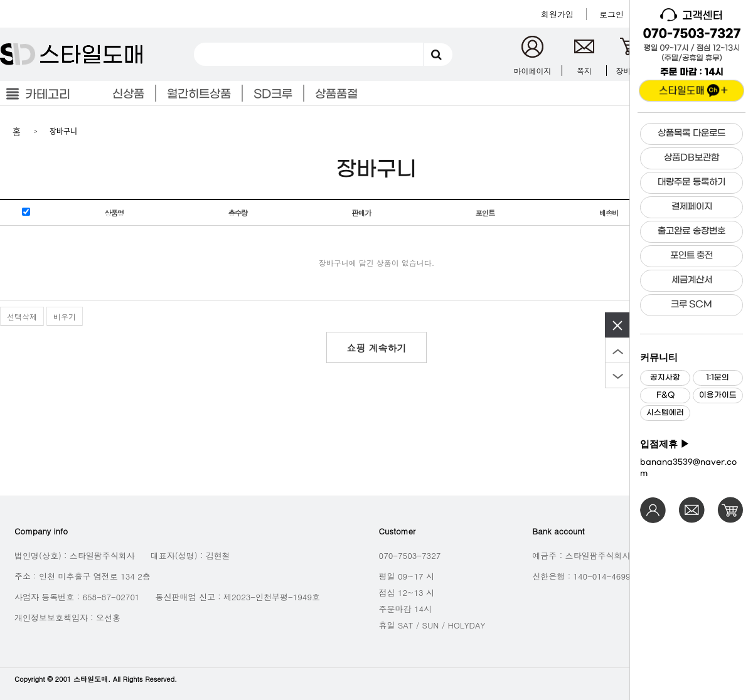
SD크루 (273, 94)
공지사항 (665, 378)
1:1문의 (718, 378)
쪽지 (584, 71)
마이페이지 (533, 71)
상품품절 (336, 94)
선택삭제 (22, 316)
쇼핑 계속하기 (376, 348)
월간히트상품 (199, 94)
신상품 (128, 94)
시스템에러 (665, 413)
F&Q (665, 395)
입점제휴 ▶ (665, 444)
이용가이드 (718, 395)
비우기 (65, 316)
